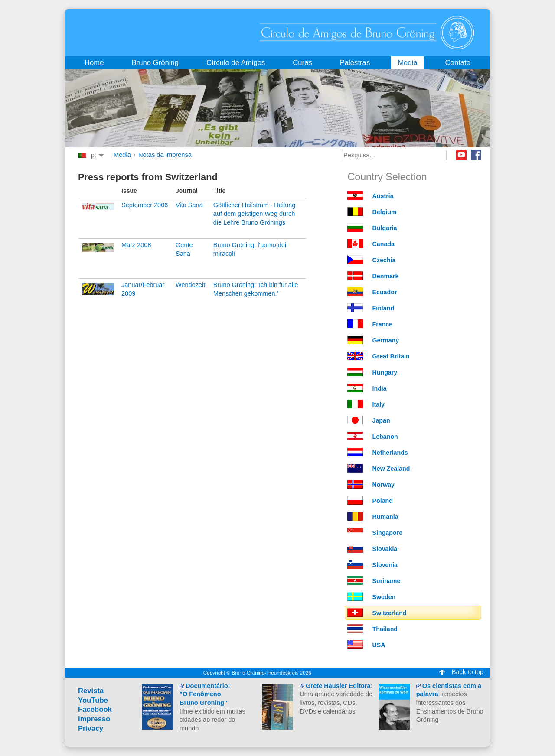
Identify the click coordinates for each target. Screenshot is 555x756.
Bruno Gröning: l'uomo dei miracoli (250, 249)
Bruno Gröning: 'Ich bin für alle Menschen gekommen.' (256, 289)
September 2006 (145, 205)
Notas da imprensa (165, 155)
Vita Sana (189, 205)
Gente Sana (184, 249)
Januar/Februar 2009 (143, 289)
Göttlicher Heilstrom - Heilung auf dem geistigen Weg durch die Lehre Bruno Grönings (255, 213)
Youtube (461, 155)
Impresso (94, 719)
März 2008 (136, 245)
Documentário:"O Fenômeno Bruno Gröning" (205, 694)
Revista (91, 691)
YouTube (93, 700)
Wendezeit (190, 285)
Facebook (476, 155)
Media (122, 155)
